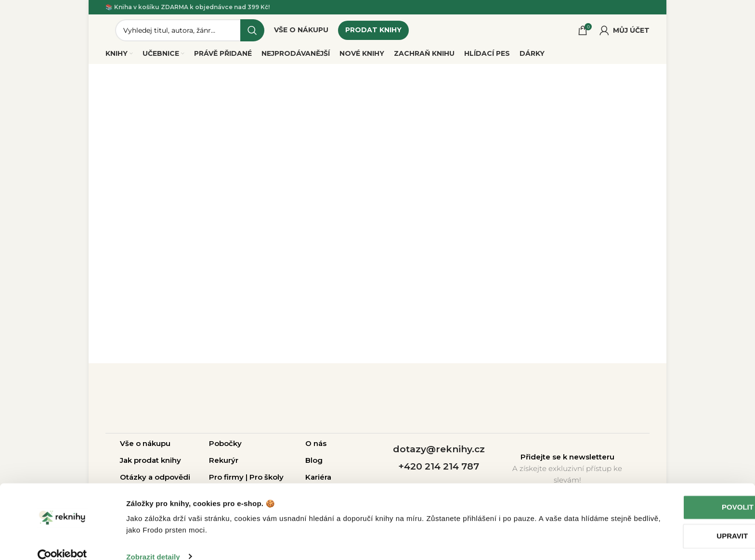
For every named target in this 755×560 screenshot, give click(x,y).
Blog (314, 464)
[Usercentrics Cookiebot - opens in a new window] (62, 541)
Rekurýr (224, 464)
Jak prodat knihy (150, 464)
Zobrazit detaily (153, 541)
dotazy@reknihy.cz (439, 452)
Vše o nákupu (145, 447)
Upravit (675, 520)
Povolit (675, 492)
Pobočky (225, 447)
